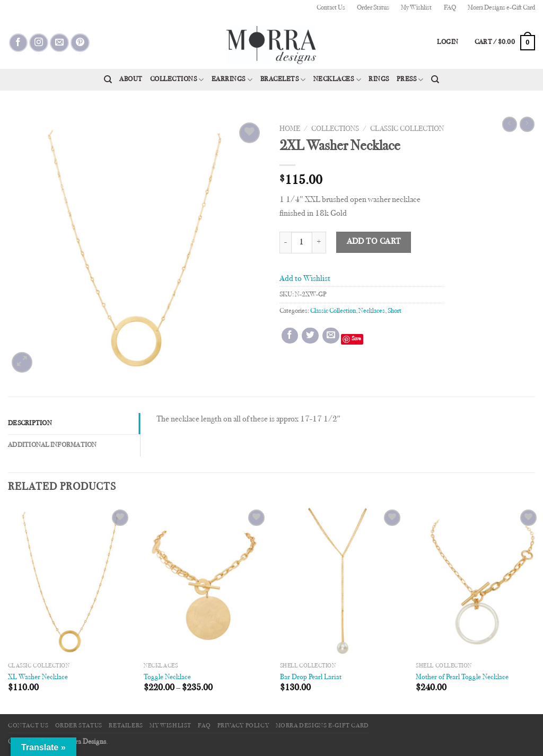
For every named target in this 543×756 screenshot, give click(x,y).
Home (290, 129)
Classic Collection (407, 129)
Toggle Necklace (167, 677)
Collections (177, 80)
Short (395, 311)
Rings (379, 80)
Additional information (52, 445)
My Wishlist (416, 8)
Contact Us (331, 8)
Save (356, 339)
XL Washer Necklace (38, 677)
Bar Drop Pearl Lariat (311, 677)
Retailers (126, 726)
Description (30, 424)
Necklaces (337, 80)
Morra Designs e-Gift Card (501, 8)
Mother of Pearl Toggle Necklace (462, 677)
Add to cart (374, 242)
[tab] (74, 424)
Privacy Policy (243, 726)
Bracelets (283, 80)
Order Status (373, 8)
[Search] (108, 80)
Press (410, 80)
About (131, 80)
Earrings (232, 80)
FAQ (450, 8)
